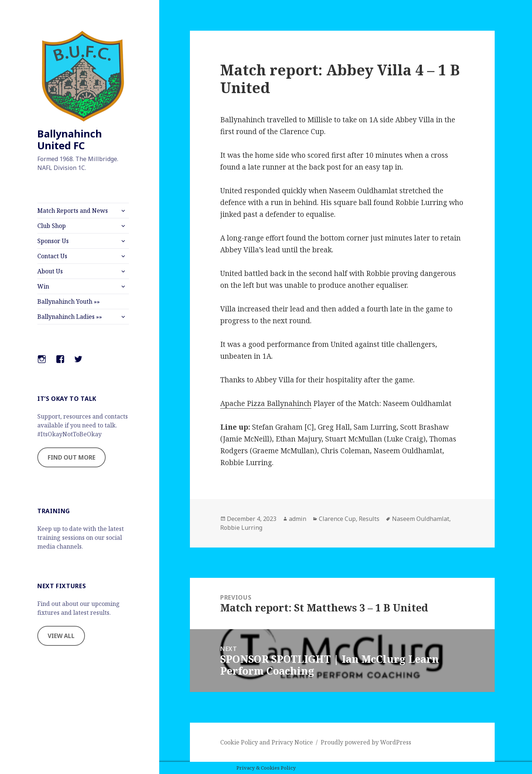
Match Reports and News (73, 211)
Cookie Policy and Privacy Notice (267, 742)
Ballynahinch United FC (70, 139)
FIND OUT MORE (71, 457)
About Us (50, 271)
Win (43, 286)
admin (298, 519)
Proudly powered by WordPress (366, 742)
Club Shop (52, 226)
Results (369, 519)
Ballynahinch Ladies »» (70, 317)
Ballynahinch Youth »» (69, 301)
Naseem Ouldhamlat (421, 519)
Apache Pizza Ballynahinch (266, 403)
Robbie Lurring (241, 528)
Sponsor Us (53, 241)
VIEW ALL (61, 636)
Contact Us (52, 256)
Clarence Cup (337, 519)
